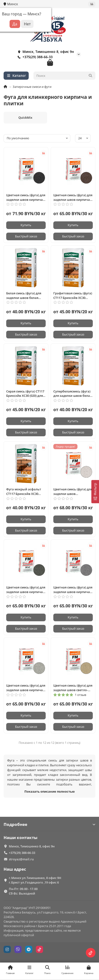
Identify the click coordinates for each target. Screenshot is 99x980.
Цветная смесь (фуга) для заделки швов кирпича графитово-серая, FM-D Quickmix (73, 590)
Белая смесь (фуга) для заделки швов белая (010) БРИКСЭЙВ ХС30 (24, 296)
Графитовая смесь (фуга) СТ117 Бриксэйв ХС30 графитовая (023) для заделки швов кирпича (73, 296)
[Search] (65, 76)
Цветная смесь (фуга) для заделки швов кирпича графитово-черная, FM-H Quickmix (26, 197)
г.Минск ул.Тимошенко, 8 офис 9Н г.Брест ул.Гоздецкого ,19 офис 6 (35, 880)
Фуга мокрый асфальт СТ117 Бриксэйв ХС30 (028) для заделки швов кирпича (24, 492)
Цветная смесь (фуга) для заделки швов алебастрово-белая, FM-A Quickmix (73, 492)
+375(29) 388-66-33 (34, 57)
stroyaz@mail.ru (21, 859)
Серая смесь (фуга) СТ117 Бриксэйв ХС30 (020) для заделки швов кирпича (25, 394)
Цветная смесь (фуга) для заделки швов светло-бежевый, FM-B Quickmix (73, 688)
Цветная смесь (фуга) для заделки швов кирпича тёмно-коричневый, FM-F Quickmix (73, 197)
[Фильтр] (95, 491)
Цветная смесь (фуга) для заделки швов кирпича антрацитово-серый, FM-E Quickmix (26, 590)
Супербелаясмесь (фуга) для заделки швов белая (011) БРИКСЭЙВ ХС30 (72, 394)
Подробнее (49, 824)
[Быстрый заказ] (26, 236)
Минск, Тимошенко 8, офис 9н (45, 52)
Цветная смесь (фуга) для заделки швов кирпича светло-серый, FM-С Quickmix (26, 688)
